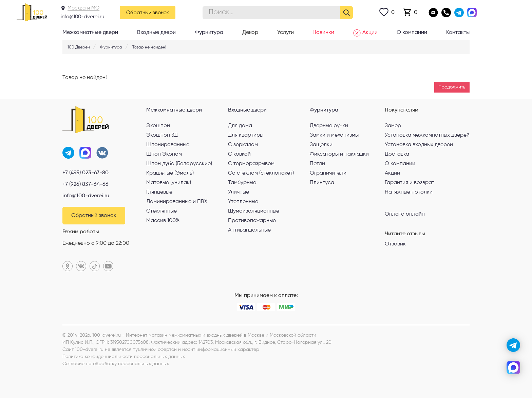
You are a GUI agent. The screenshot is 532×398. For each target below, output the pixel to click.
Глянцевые (159, 192)
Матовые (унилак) (169, 183)
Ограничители (328, 173)
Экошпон (158, 126)
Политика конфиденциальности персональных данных (124, 357)
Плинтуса (322, 183)
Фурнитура (209, 33)
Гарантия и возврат (410, 183)
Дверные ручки (329, 126)
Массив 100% (163, 221)
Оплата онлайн (405, 214)
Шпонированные (168, 145)
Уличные (239, 192)
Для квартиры (246, 135)
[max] (513, 367)
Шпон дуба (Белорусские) (179, 164)
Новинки (323, 33)
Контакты (458, 33)
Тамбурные (242, 183)
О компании (412, 33)
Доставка (397, 154)
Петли (317, 164)
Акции (365, 33)
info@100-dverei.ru (82, 17)
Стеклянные (161, 211)
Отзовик (395, 244)
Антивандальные (249, 230)
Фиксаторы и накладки (339, 154)
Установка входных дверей (419, 145)
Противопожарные (252, 221)
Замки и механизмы (334, 135)
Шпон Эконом (164, 154)
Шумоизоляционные (254, 211)
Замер (393, 126)
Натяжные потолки (409, 192)
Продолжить (452, 87)
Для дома (240, 126)
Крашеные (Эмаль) (170, 173)
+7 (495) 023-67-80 (85, 173)
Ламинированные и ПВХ (177, 202)
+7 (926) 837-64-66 (85, 184)
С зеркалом (243, 145)
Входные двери (156, 33)
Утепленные (243, 202)
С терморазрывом (251, 164)
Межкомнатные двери (90, 33)
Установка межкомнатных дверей (427, 135)
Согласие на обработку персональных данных (116, 364)
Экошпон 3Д (162, 135)
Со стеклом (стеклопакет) (261, 173)
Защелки (321, 145)
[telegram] (513, 345)
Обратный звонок (148, 13)
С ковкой (239, 154)
